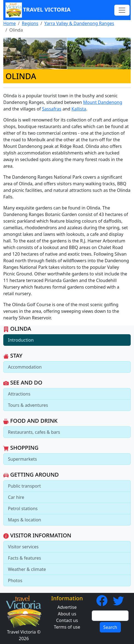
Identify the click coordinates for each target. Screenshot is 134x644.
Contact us (67, 620)
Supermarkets (22, 459)
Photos (15, 581)
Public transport (24, 486)
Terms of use (67, 627)
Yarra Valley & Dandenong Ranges (79, 23)
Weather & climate (27, 569)
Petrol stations (23, 508)
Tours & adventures (28, 405)
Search (110, 627)
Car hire (16, 497)
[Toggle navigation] (122, 10)
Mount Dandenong (103, 102)
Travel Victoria (38, 10)
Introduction (21, 340)
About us (67, 614)
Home (10, 23)
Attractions (19, 394)
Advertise (67, 607)
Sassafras (52, 109)
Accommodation (25, 367)
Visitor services (23, 547)
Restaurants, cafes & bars (34, 432)
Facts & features (25, 558)
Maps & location (25, 520)
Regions (30, 23)
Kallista (79, 109)
